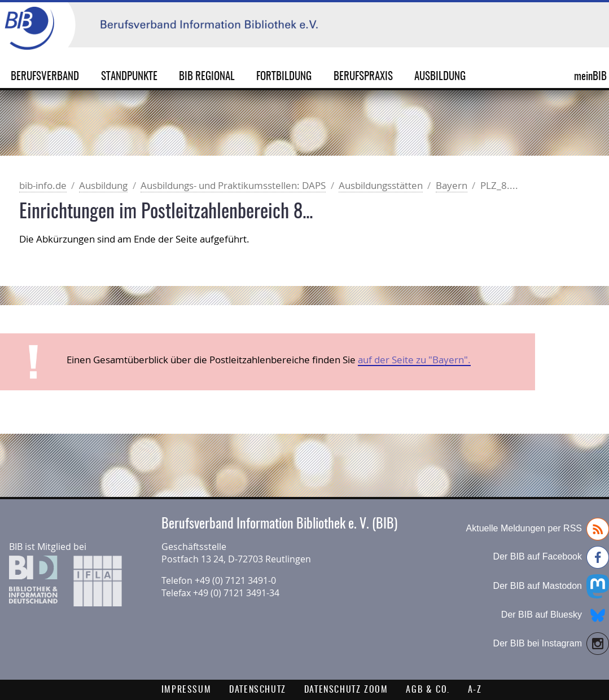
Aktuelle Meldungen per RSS (538, 529)
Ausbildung (440, 77)
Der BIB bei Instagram (551, 644)
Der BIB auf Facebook (551, 557)
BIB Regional (207, 77)
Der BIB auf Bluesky (555, 615)
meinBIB (580, 77)
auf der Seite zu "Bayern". (414, 360)
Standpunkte (129, 77)
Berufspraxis (363, 77)
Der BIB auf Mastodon (551, 586)
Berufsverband (45, 77)
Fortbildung (284, 77)
